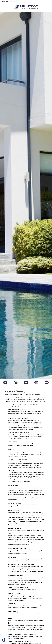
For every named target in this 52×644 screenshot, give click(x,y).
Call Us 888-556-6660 (10, 1)
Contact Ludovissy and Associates (24, 402)
